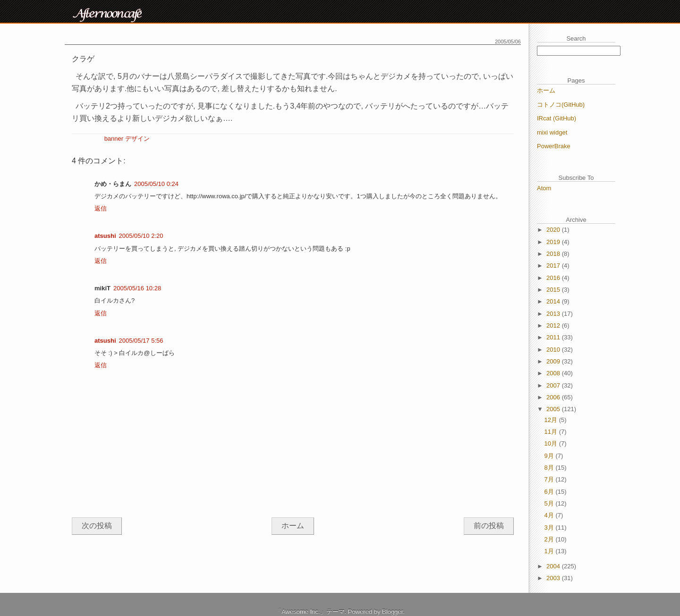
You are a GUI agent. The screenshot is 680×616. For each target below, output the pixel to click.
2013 (554, 314)
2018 (554, 254)
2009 (554, 361)
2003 (554, 578)
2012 (554, 325)
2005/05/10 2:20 (141, 236)
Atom (544, 188)
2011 (554, 337)
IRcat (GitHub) (557, 118)
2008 (554, 373)
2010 (554, 350)
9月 (550, 456)
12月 (552, 420)
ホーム (293, 526)
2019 (554, 242)
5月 (550, 503)
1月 (550, 551)
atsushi (105, 236)
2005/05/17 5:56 (141, 341)
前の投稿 (489, 526)
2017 (554, 266)
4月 (550, 515)
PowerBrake (554, 146)
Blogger (392, 612)
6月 (550, 492)
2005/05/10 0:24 (156, 184)
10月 (552, 443)
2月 (550, 539)
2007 (554, 385)
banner (114, 139)
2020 (554, 230)
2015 (554, 290)
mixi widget (552, 132)
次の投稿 (97, 526)
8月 (550, 468)
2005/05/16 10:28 (137, 288)
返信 (101, 208)
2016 (554, 278)
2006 (554, 397)
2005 (554, 409)
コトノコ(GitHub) (561, 105)
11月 (552, 432)
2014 (554, 301)
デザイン (137, 139)
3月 (550, 527)
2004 (554, 566)
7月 (550, 479)
